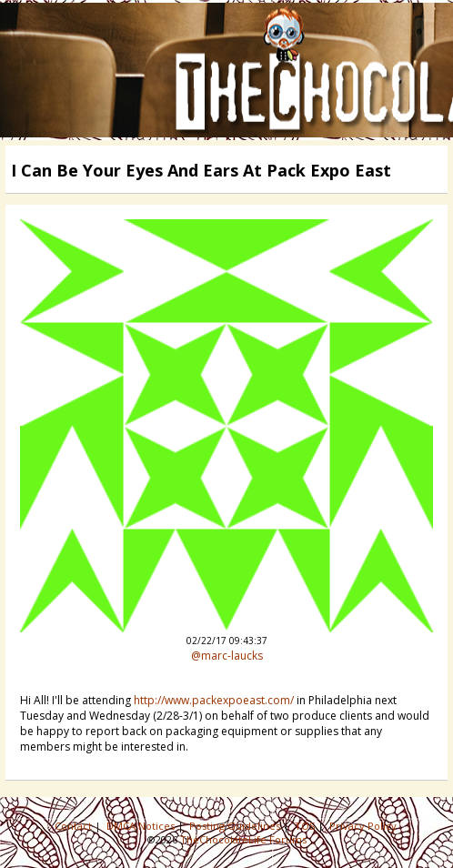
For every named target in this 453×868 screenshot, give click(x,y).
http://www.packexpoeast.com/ (214, 700)
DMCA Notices (142, 826)
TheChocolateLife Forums (243, 839)
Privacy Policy (364, 826)
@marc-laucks (227, 656)
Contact (75, 826)
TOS (306, 826)
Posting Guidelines (236, 826)
